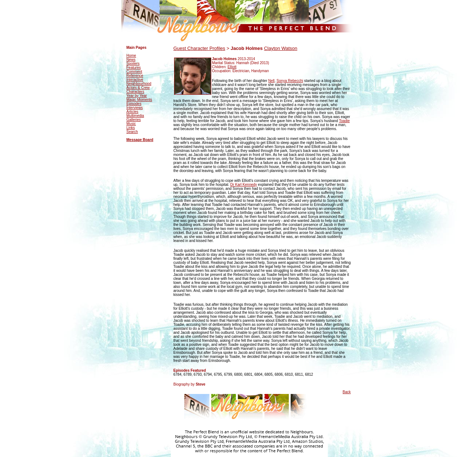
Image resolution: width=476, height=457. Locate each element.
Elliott (232, 67)
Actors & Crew (138, 88)
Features (133, 68)
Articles (132, 112)
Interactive (135, 80)
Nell (272, 81)
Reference (135, 76)
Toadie (344, 121)
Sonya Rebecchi (290, 81)
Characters (135, 92)
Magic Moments (139, 100)
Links (131, 128)
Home (131, 56)
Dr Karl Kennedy (243, 185)
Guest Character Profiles (199, 48)
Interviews (135, 108)
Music (131, 124)
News (131, 60)
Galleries (133, 120)
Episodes (134, 104)
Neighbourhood (139, 84)
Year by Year (137, 96)
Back (347, 392)
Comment (134, 72)
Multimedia (135, 116)
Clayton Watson (281, 48)
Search (132, 132)
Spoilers (133, 64)
